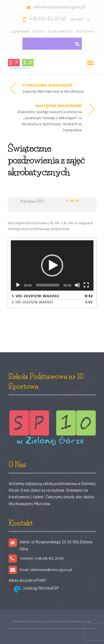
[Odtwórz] (18, 285)
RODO (39, 31)
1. (35, 296)
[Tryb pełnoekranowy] (86, 285)
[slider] (48, 285)
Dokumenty (61, 31)
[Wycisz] (77, 285)
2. (32, 302)
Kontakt (85, 31)
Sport (77, 19)
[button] (52, 265)
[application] (52, 265)
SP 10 (74, 201)
